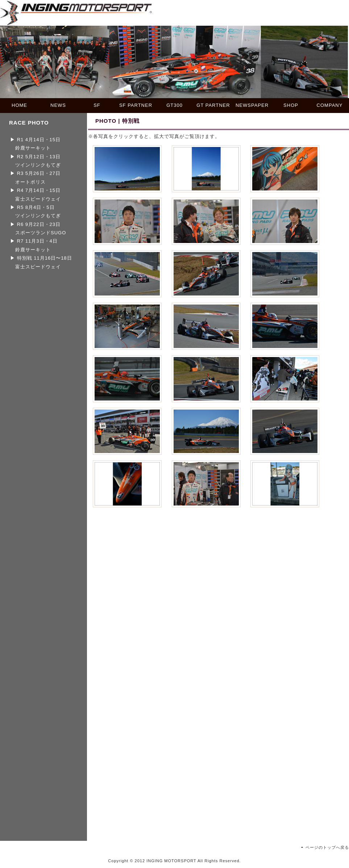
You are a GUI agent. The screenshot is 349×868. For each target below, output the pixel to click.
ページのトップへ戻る (327, 847)
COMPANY (330, 105)
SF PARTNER (136, 105)
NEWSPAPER (252, 105)
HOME (19, 105)
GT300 (174, 105)
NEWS (58, 105)
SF (97, 105)
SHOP (291, 105)
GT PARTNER (213, 105)
